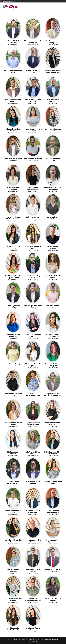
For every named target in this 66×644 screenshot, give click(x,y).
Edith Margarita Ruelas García (13, 424)
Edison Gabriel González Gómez (33, 189)
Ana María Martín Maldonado (13, 335)
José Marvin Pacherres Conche (13, 600)
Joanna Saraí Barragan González (53, 482)
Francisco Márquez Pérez (53, 159)
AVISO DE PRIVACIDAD (46, 640)
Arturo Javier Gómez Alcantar (33, 101)
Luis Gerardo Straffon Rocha (33, 71)
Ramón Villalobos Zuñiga (13, 306)
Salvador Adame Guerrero (53, 306)
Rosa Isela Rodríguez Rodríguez (53, 365)
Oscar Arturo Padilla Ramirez (33, 541)
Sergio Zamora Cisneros (53, 247)
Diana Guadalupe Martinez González (13, 218)
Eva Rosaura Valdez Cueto (13, 247)
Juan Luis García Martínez (53, 101)
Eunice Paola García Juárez (33, 218)
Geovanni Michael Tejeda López (33, 512)
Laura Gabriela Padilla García (53, 277)
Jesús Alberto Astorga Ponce (33, 277)
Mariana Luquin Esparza (13, 453)
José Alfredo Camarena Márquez (33, 600)
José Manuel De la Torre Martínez (13, 42)
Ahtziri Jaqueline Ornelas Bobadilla (13, 629)
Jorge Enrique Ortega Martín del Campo (53, 71)
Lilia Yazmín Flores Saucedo (33, 453)
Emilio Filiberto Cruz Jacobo (33, 482)
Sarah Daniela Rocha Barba (53, 130)
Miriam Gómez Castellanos (53, 218)
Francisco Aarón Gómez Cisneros (13, 482)
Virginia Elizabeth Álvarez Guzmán (33, 424)
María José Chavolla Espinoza (33, 365)
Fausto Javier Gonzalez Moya (13, 394)
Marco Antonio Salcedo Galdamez (33, 42)
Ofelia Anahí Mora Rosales (33, 629)
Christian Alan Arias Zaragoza (53, 42)
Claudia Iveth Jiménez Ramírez (53, 600)
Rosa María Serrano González (53, 424)
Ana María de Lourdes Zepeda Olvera (13, 277)
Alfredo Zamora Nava (53, 569)
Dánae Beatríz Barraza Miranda (33, 130)
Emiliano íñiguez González (13, 570)
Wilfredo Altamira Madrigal (33, 570)
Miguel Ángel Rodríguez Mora (13, 71)
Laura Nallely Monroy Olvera (33, 247)
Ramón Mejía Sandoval (33, 158)
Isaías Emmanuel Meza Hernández (53, 453)
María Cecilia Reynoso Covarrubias (53, 189)
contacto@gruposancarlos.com (4, 1)
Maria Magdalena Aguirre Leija (53, 541)
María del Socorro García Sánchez (53, 335)
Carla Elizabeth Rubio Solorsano (13, 101)
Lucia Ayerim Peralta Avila (33, 335)
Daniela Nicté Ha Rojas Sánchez (13, 541)
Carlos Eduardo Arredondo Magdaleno (53, 394)
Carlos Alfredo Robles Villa (13, 512)
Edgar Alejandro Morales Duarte (53, 512)
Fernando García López (13, 158)
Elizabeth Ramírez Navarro (13, 130)
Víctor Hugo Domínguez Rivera (33, 394)
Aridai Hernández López (13, 364)
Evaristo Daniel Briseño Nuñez (33, 306)
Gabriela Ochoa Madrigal (13, 189)
